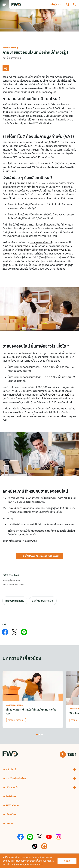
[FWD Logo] (16, 5)
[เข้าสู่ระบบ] (56, 4)
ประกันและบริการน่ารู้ (43, 601)
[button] (56, 4)
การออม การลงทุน (15, 601)
